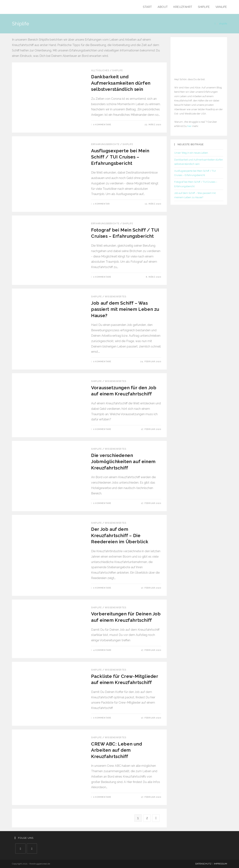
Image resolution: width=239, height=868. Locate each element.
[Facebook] (20, 849)
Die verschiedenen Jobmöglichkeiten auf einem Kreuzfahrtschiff (123, 462)
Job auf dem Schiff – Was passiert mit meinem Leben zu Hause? (125, 309)
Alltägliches (100, 70)
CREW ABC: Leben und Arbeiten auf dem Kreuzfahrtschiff (117, 750)
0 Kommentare (102, 125)
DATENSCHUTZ (203, 864)
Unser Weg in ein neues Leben (191, 153)
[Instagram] (32, 849)
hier (189, 126)
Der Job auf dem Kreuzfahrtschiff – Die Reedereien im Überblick (120, 535)
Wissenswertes (116, 297)
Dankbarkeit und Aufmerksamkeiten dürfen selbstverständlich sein (121, 83)
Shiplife (118, 70)
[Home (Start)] (215, 24)
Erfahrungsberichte (105, 144)
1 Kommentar (101, 204)
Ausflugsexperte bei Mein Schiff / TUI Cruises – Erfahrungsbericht (120, 157)
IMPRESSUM (221, 864)
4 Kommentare (102, 650)
